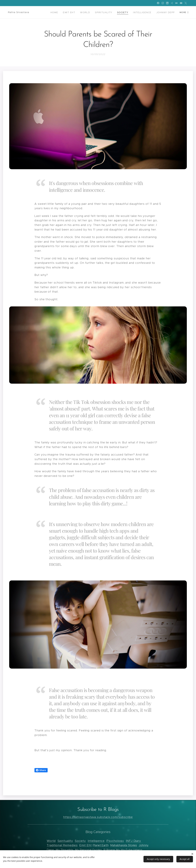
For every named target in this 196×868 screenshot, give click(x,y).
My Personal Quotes (88, 850)
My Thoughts (64, 850)
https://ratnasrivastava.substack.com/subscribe (98, 817)
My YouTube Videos (129, 850)
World (51, 841)
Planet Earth (101, 845)
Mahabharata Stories (124, 845)
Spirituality (65, 841)
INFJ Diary (133, 841)
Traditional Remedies (62, 845)
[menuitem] (62, 12)
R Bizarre (109, 850)
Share (41, 770)
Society (80, 841)
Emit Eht (85, 845)
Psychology (115, 841)
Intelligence (96, 841)
